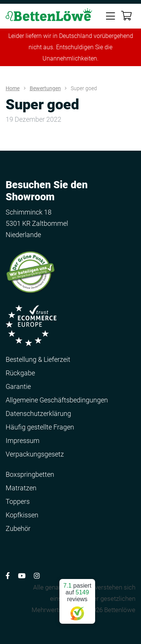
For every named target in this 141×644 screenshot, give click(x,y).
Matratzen (21, 488)
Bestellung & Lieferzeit (38, 359)
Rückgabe (20, 373)
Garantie (18, 386)
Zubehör (18, 528)
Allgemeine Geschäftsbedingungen (57, 400)
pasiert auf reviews (77, 598)
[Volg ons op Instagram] (37, 576)
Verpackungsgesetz (35, 454)
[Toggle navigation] (111, 15)
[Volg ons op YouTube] (22, 576)
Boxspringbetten (30, 474)
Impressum (23, 441)
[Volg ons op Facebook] (8, 576)
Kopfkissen (22, 515)
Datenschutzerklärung (38, 413)
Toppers (18, 501)
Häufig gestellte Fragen (40, 427)
